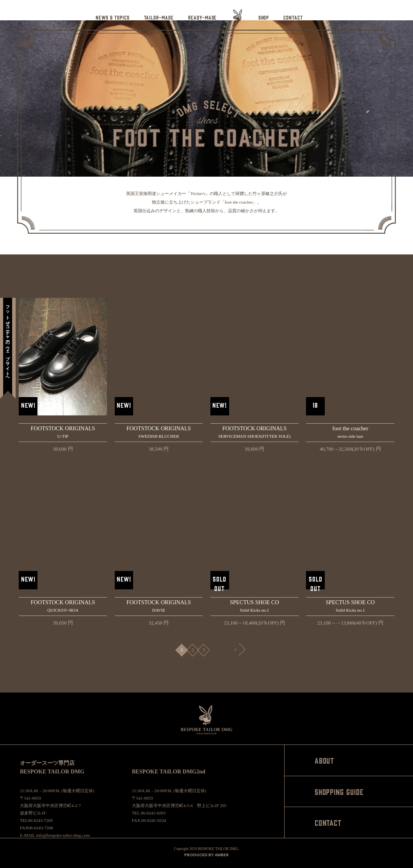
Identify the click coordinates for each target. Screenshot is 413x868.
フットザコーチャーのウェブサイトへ (8, 341)
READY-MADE (203, 17)
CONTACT (293, 17)
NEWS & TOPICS (112, 17)
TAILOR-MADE (159, 17)
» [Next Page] (235, 649)
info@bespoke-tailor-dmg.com (63, 835)
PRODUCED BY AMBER (206, 855)
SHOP (264, 17)
